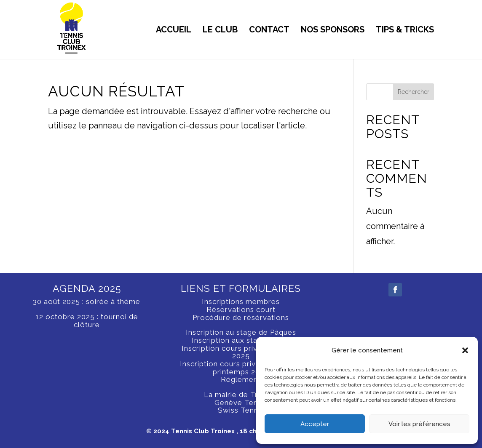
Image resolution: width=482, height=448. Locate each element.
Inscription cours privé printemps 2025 (241, 352)
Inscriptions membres (241, 301)
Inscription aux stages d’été (241, 340)
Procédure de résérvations (241, 317)
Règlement (241, 379)
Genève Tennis (241, 403)
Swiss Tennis (241, 410)
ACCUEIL (174, 31)
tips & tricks (405, 31)
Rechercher (414, 92)
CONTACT (269, 31)
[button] (465, 350)
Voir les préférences (419, 424)
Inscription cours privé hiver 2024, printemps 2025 (241, 368)
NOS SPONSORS (333, 31)
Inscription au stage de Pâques (241, 332)
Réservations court (241, 309)
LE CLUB (220, 31)
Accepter (315, 424)
